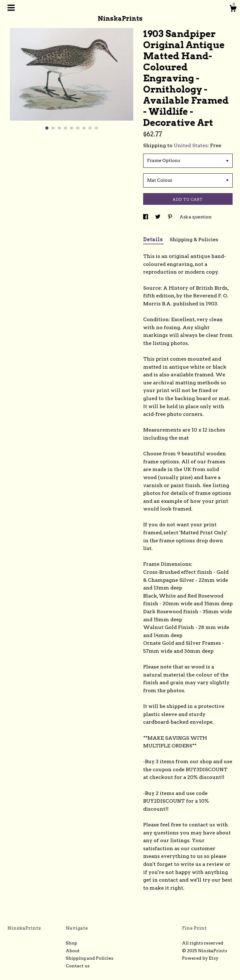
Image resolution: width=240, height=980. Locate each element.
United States (191, 145)
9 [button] (96, 128)
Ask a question (196, 217)
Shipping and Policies (89, 958)
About (73, 951)
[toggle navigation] (11, 8)
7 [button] (84, 128)
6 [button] (78, 128)
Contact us (78, 966)
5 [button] (72, 128)
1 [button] (47, 128)
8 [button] (90, 128)
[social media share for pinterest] (170, 217)
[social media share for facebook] (146, 217)
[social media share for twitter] (158, 217)
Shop (71, 943)
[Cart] (233, 9)
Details (153, 240)
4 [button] (65, 128)
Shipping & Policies (194, 240)
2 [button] (53, 128)
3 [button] (59, 128)
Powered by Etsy (200, 958)
